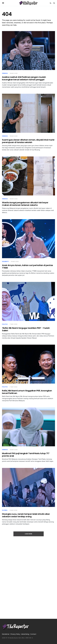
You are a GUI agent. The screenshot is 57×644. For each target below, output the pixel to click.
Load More (28, 534)
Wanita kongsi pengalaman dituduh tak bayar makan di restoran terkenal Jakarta (25, 204)
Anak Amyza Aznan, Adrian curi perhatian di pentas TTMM (27, 267)
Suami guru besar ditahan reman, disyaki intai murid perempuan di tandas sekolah (28, 141)
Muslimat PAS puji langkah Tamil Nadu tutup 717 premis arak (26, 455)
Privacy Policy (15, 634)
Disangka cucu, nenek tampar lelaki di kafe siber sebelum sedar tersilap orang (26, 515)
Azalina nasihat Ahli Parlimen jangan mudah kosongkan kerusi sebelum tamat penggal (24, 78)
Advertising (25, 634)
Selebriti (5, 261)
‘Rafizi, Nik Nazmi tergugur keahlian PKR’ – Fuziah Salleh (26, 329)
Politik (5, 324)
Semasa (5, 73)
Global (5, 510)
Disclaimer (6, 634)
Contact (33, 634)
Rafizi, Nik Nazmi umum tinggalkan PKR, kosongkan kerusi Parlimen (27, 392)
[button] (3, 3)
